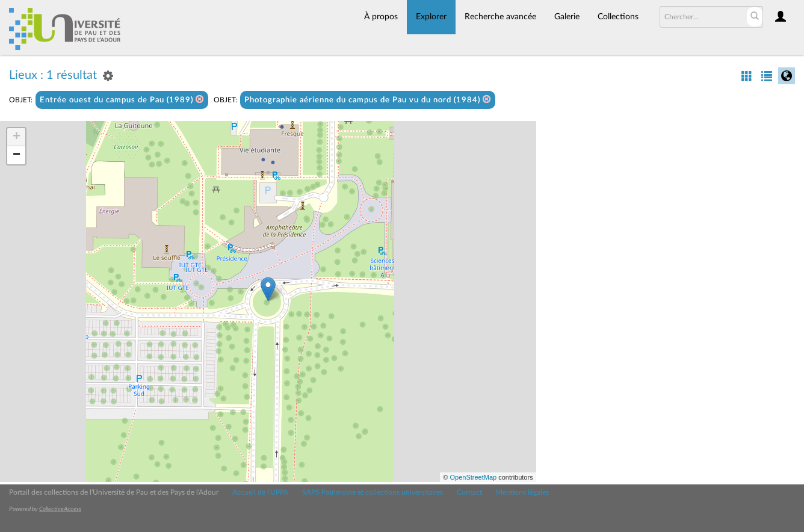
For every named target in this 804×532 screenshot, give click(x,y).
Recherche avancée (500, 17)
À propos (381, 17)
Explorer (431, 17)
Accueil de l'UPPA (260, 492)
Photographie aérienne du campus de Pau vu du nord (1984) (368, 100)
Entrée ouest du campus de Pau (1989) (122, 100)
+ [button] (17, 137)
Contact (469, 492)
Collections (618, 17)
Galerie (567, 17)
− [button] (17, 155)
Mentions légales (522, 492)
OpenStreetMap (473, 477)
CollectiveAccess (60, 509)
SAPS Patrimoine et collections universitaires (373, 492)
